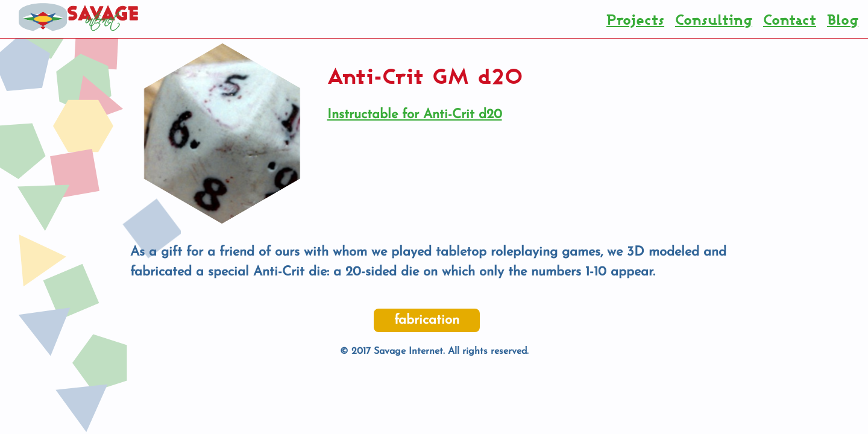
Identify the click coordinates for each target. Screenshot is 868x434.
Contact (790, 19)
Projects (635, 19)
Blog (843, 19)
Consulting (714, 19)
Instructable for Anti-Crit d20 (415, 115)
